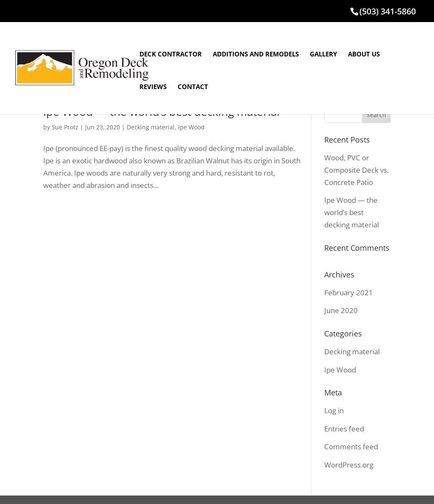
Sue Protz (65, 127)
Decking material (151, 127)
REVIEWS (153, 87)
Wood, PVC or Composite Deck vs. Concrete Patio (356, 170)
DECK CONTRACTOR (171, 55)
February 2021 (349, 293)
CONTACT (193, 87)
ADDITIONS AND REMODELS (256, 55)
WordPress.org (349, 465)
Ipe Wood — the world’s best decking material (352, 212)
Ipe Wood (191, 127)
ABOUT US (364, 55)
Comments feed (351, 447)
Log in (334, 410)
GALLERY (323, 55)
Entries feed (344, 429)
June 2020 (341, 310)
